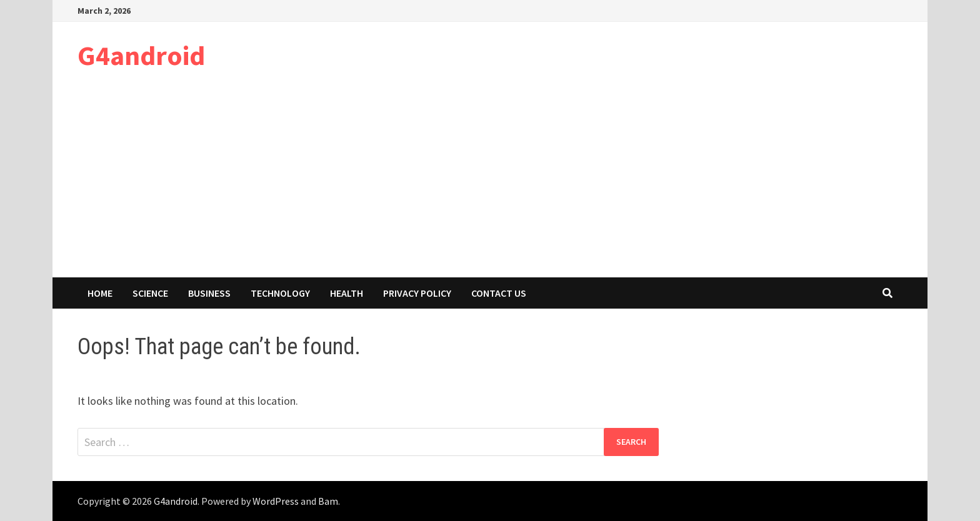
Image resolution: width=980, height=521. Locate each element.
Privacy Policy (417, 293)
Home (100, 293)
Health (347, 293)
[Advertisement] (490, 184)
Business (209, 293)
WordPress (276, 501)
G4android (141, 55)
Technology (280, 293)
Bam (328, 501)
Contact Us (499, 293)
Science (150, 293)
